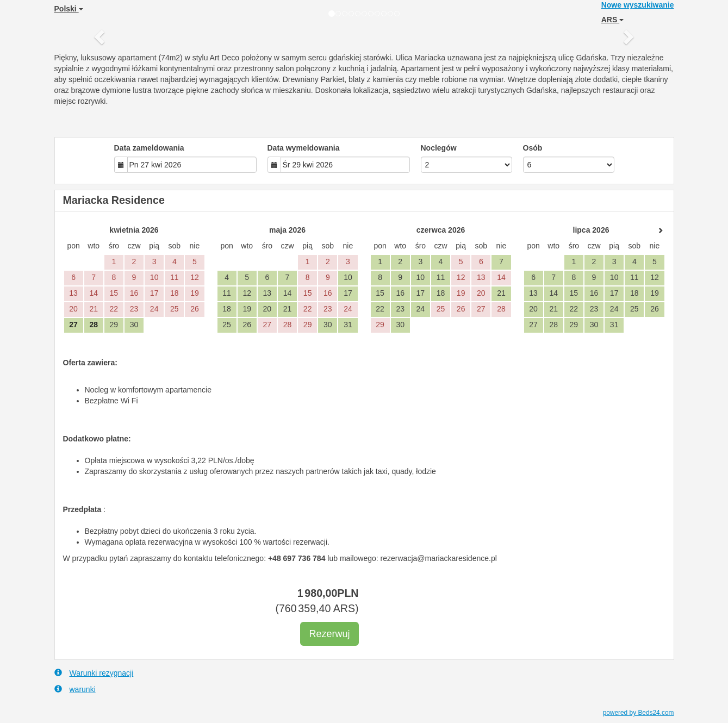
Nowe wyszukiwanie (638, 5)
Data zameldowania (149, 148)
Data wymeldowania (304, 148)
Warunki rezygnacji (94, 673)
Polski (69, 9)
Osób (533, 148)
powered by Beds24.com (639, 713)
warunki (75, 689)
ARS (612, 20)
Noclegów (439, 148)
